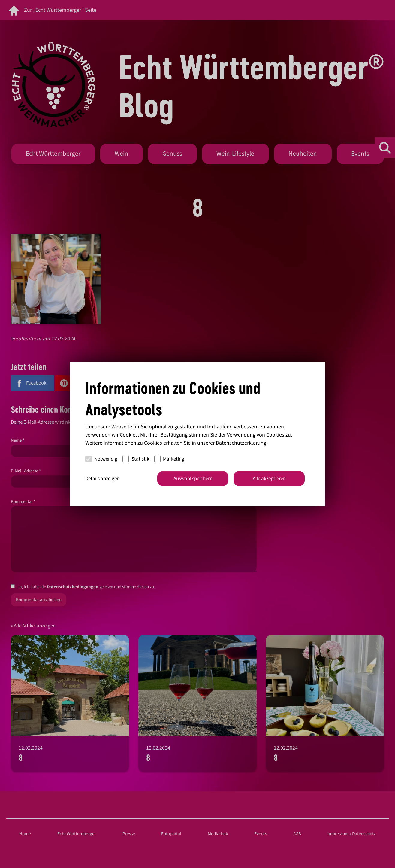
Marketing (169, 459)
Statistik (136, 459)
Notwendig (101, 459)
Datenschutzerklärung (241, 443)
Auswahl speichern (193, 478)
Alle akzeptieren (269, 478)
